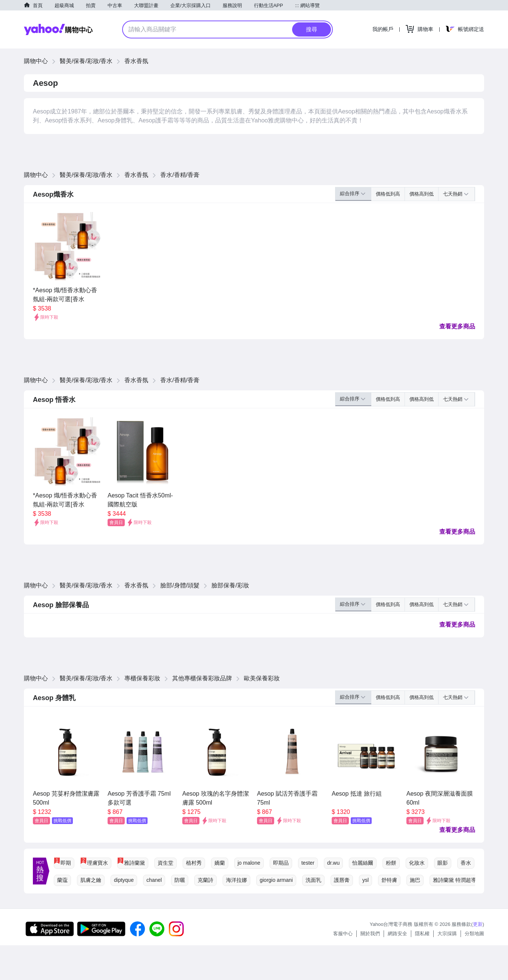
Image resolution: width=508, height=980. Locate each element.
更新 (478, 924)
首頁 (38, 5)
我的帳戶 (383, 29)
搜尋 (312, 29)
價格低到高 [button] (388, 194)
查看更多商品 (457, 326)
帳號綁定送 (471, 29)
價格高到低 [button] (422, 194)
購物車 (425, 29)
